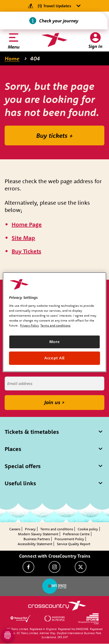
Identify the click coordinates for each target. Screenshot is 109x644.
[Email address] (54, 383)
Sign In (95, 46)
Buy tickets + (55, 135)
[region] (54, 322)
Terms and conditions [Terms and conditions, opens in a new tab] (55, 325)
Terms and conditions (57, 529)
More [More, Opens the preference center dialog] (55, 342)
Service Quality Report (73, 544)
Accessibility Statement (35, 544)
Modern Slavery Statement (38, 534)
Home (12, 58)
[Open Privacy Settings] (8, 635)
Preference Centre (76, 534)
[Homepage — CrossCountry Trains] (54, 40)
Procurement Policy (69, 539)
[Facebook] (28, 567)
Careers (15, 529)
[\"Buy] (26, 251)
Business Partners (37, 539)
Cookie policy (88, 529)
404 (35, 58)
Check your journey (59, 21)
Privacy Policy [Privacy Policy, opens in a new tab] (29, 325)
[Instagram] (54, 567)
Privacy (30, 529)
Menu (14, 47)
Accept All (54, 358)
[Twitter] (81, 567)
